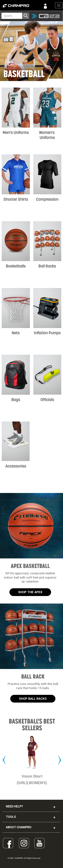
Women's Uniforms (47, 135)
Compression (47, 199)
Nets (16, 333)
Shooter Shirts (16, 199)
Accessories (16, 466)
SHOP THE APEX (30, 592)
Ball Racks (47, 266)
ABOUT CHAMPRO (19, 827)
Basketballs (16, 266)
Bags (16, 400)
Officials (47, 400)
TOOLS (11, 817)
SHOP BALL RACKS (33, 699)
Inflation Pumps (47, 333)
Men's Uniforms (16, 132)
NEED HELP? (14, 806)
